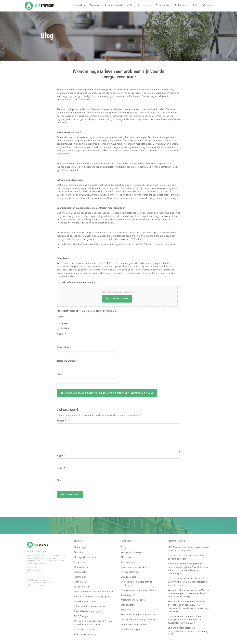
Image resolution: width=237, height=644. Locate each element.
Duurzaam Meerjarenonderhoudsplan (94, 591)
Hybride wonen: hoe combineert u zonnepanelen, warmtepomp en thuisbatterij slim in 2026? (186, 619)
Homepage (80, 546)
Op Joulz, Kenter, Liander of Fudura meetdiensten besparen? (93, 622)
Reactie (61, 420)
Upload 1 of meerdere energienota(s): (78, 283)
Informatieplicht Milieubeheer (90, 605)
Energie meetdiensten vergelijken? (92, 596)
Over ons (126, 556)
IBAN (61, 375)
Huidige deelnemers (85, 556)
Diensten (95, 6)
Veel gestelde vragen (132, 551)
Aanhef (62, 317)
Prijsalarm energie (130, 628)
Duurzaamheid (114, 6)
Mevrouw (65, 328)
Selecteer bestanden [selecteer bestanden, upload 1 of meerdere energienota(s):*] (117, 299)
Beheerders (144, 6)
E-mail (61, 467)
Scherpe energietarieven (134, 623)
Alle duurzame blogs (85, 633)
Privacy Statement (130, 571)
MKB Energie (81, 615)
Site (59, 479)
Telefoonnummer (67, 361)
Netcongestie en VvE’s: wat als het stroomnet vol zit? (186, 556)
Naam (61, 455)
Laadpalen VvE (82, 586)
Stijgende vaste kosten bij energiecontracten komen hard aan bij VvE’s (188, 630)
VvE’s (130, 6)
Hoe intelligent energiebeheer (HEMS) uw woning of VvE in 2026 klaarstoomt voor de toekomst (188, 581)
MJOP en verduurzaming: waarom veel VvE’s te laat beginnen (188, 548)
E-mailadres (64, 348)
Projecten (126, 609)
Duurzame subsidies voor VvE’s (137, 589)
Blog (196, 6)
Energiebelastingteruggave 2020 (138, 614)
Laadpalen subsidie (84, 628)
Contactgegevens (130, 561)
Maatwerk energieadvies (134, 599)
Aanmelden (78, 6)
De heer (64, 324)
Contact (208, 6)
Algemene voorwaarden (134, 566)
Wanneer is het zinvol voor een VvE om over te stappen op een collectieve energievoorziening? (189, 592)
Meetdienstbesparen (85, 600)
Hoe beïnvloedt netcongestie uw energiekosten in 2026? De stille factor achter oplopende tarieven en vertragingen (188, 568)
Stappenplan (81, 571)
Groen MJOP (81, 581)
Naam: (61, 334)
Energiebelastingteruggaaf (88, 610)
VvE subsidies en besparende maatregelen (137, 582)
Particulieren (163, 6)
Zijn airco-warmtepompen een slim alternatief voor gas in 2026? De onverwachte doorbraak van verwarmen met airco (189, 605)
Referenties (182, 6)
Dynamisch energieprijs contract (138, 619)
